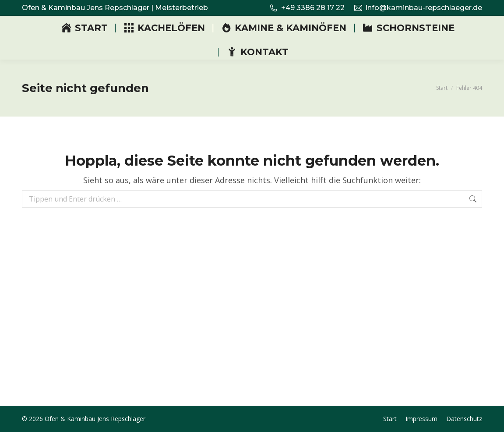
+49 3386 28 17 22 (307, 8)
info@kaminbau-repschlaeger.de (418, 8)
